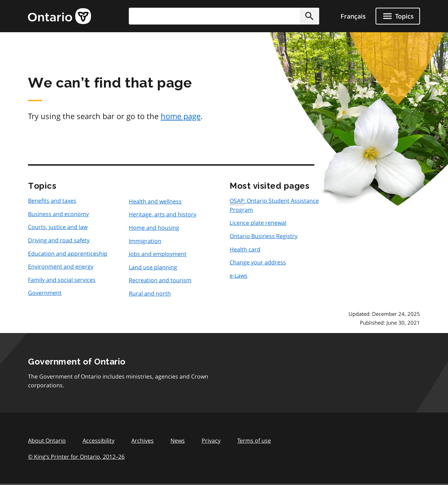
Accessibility (99, 441)
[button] (309, 16)
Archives (142, 441)
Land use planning (153, 267)
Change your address (258, 262)
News (178, 441)
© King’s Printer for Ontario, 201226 (76, 456)
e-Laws (239, 276)
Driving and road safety (59, 240)
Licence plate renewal (258, 223)
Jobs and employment (158, 254)
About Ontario (47, 441)
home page (181, 116)
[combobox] (224, 16)
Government (45, 293)
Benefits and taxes (52, 201)
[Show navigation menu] (398, 16)
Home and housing (154, 228)
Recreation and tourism (160, 280)
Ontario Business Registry (264, 236)
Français (353, 16)
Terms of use (254, 441)
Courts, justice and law (58, 227)
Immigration (145, 241)
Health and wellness (155, 201)
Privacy (211, 441)
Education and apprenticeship (68, 254)
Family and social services (62, 280)
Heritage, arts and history (163, 214)
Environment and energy (61, 266)
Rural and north (150, 293)
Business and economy (58, 214)
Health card (245, 249)
